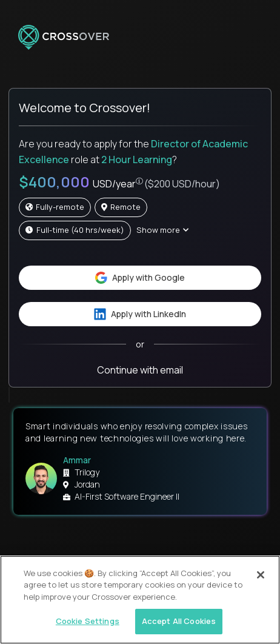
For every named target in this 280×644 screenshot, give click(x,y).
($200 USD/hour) (182, 184)
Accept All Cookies (179, 621)
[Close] (261, 575)
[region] (140, 600)
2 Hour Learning (137, 159)
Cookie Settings (88, 621)
